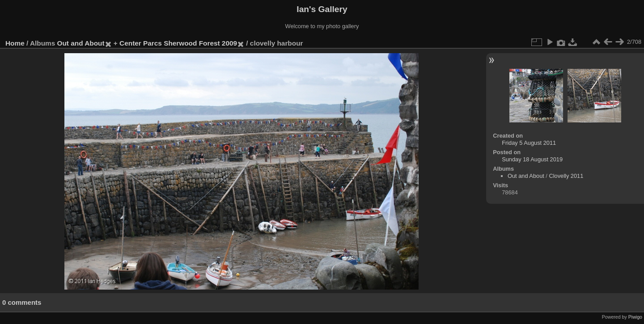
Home (15, 43)
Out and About (81, 43)
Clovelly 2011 (566, 176)
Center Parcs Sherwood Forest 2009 (178, 43)
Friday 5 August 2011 (529, 143)
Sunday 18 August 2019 (532, 159)
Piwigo (635, 317)
